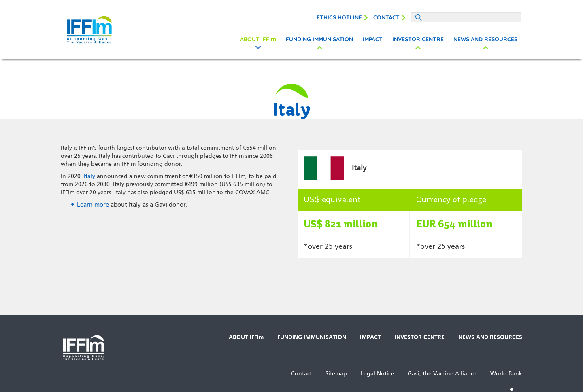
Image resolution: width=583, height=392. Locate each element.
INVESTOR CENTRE (418, 39)
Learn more (93, 205)
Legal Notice (377, 374)
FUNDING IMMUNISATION (319, 39)
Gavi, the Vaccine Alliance (442, 374)
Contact (386, 17)
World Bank (506, 374)
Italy (89, 176)
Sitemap (336, 374)
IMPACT (373, 39)
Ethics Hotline (339, 17)
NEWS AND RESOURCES (485, 39)
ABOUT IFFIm (258, 39)
